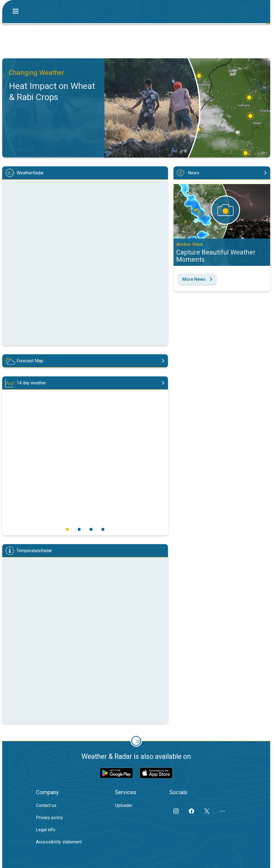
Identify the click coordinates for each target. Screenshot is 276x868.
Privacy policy (49, 818)
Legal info (46, 830)
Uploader (124, 805)
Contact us (46, 805)
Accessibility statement (59, 842)
